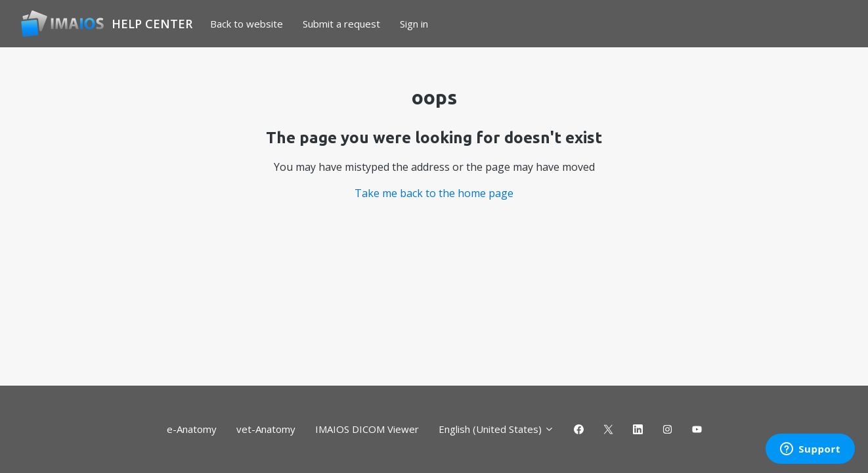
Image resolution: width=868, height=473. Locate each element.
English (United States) (496, 429)
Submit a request (341, 24)
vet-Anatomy (266, 429)
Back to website (247, 24)
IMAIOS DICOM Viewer (367, 429)
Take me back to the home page (434, 193)
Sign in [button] (414, 24)
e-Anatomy (192, 429)
